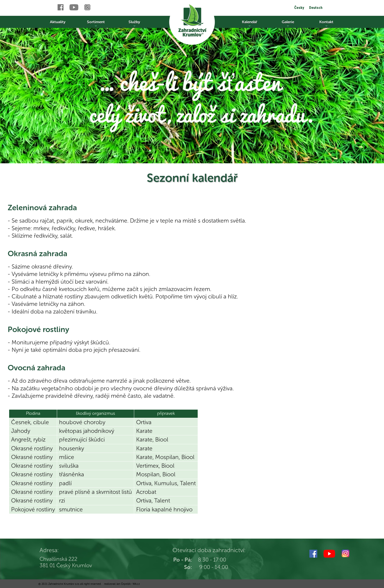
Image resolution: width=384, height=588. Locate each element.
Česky (299, 8)
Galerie (288, 24)
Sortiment (96, 24)
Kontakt (326, 24)
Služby (134, 24)
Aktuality (58, 22)
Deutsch (316, 8)
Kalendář (250, 24)
